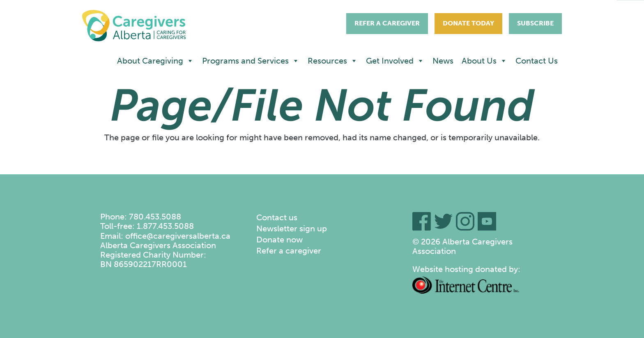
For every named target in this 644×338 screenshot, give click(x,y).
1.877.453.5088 (165, 226)
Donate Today (468, 23)
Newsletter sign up (292, 228)
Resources (333, 61)
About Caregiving (155, 61)
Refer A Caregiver (387, 23)
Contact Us (537, 61)
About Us (484, 61)
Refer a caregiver (289, 251)
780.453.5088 (155, 217)
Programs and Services (251, 61)
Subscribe (535, 23)
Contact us (277, 217)
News (443, 61)
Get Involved (395, 61)
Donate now (279, 240)
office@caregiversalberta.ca (178, 236)
